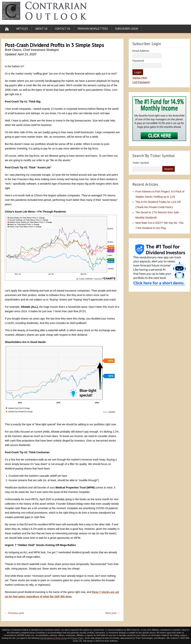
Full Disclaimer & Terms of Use (53, 638)
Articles (22, 29)
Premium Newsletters (93, 29)
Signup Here (140, 78)
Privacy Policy (77, 638)
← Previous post (14, 613)
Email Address (141, 51)
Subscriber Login (127, 29)
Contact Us (63, 29)
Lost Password (141, 82)
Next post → (113, 613)
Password (138, 61)
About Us (41, 29)
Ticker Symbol (141, 163)
